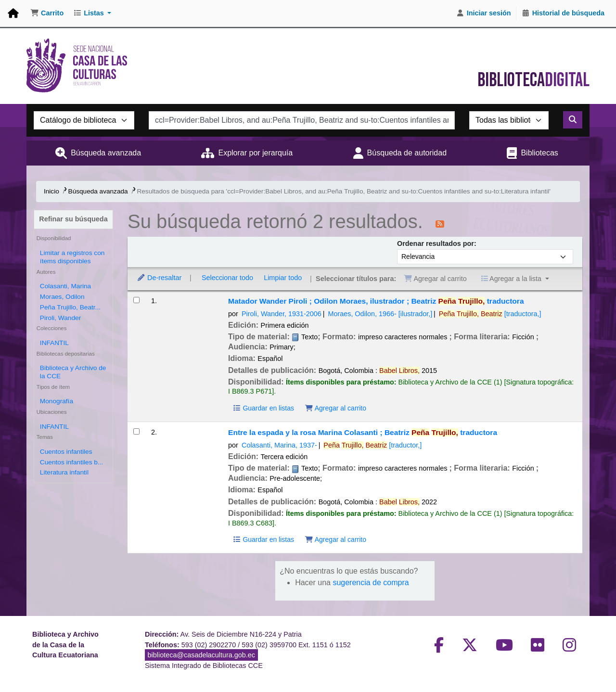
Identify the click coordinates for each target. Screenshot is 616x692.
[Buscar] (573, 120)
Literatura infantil (64, 472)
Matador (376, 301)
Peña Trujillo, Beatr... (70, 307)
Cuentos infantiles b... (71, 462)
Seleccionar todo (227, 278)
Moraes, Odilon (62, 297)
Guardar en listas (263, 408)
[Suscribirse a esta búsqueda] (440, 223)
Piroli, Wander (60, 318)
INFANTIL (54, 343)
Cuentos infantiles (66, 452)
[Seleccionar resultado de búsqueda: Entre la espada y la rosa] (136, 431)
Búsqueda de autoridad (407, 153)
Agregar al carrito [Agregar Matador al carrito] (335, 408)
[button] (47, 13)
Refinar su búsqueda (73, 219)
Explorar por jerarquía (255, 153)
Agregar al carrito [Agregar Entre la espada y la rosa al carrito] (335, 539)
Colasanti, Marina (65, 286)
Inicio (51, 191)
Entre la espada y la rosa (363, 432)
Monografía (57, 401)
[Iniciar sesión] (484, 13)
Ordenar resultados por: (437, 243)
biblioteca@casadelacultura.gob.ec (201, 655)
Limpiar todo (283, 278)
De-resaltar (159, 278)
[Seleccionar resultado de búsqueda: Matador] (136, 300)
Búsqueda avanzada (106, 153)
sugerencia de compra (371, 583)
